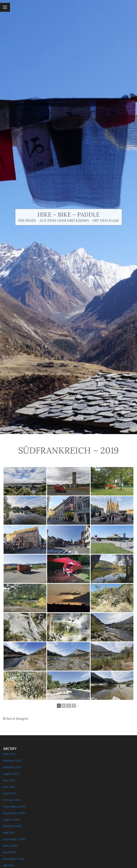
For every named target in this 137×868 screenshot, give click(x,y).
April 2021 (10, 793)
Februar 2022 (12, 761)
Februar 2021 (12, 800)
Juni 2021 (9, 780)
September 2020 (14, 806)
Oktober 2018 (12, 826)
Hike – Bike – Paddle (69, 215)
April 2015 (9, 852)
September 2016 (14, 839)
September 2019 (14, 813)
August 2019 (11, 819)
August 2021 (11, 774)
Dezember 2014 (14, 859)
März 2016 (10, 846)
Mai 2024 (9, 754)
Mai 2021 (9, 787)
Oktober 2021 (12, 767)
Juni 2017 (9, 833)
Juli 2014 (8, 865)
